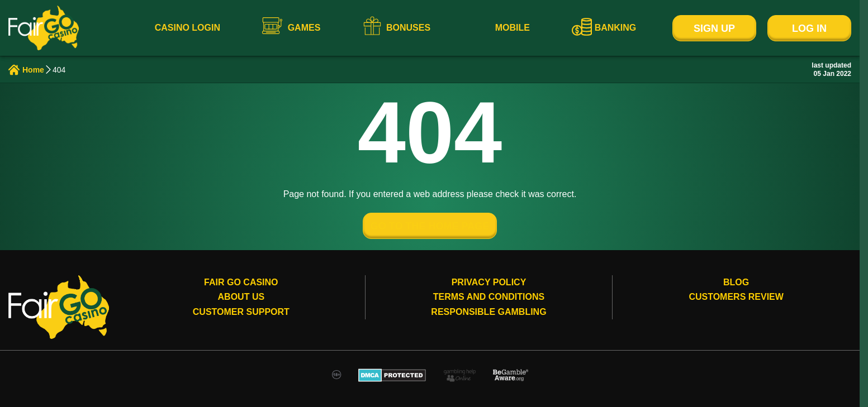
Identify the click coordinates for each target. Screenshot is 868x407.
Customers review (736, 297)
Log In (809, 28)
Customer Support (241, 312)
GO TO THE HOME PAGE (430, 226)
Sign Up (714, 28)
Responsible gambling (488, 312)
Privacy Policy (489, 282)
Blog (736, 282)
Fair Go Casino (241, 282)
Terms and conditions (489, 297)
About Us (241, 297)
